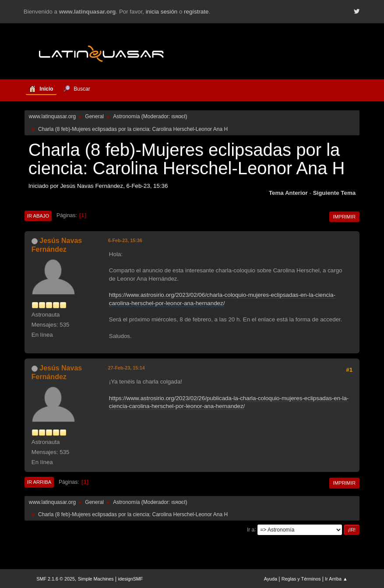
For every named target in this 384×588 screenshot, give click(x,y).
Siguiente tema (335, 193)
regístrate (196, 12)
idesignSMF (131, 579)
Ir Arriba (39, 482)
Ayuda (271, 579)
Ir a (251, 529)
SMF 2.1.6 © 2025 (56, 579)
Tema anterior (288, 193)
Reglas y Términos (301, 579)
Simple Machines (96, 579)
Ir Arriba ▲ (336, 579)
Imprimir (345, 217)
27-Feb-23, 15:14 (127, 368)
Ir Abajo (38, 216)
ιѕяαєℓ (178, 116)
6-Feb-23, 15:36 (125, 240)
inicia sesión (162, 12)
